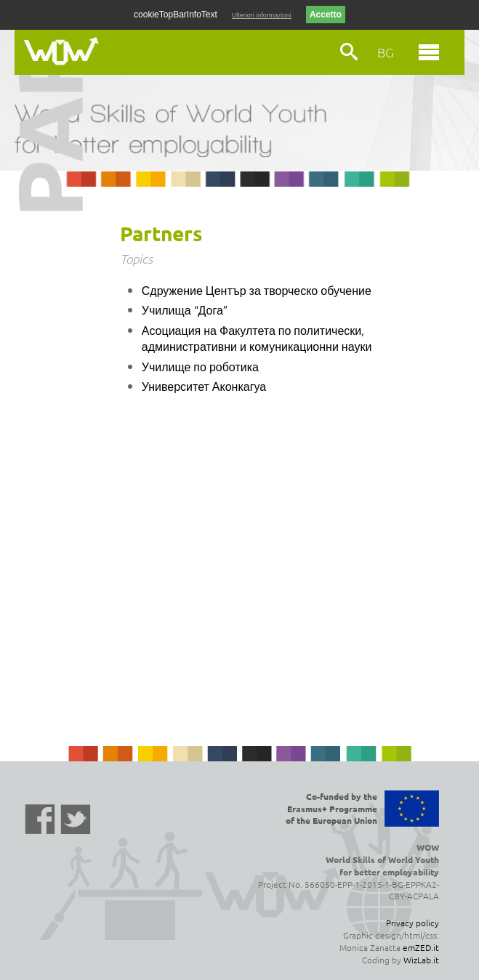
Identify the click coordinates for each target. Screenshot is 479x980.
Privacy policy (412, 923)
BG (386, 52)
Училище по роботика (200, 366)
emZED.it (421, 947)
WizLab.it (421, 960)
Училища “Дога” (185, 309)
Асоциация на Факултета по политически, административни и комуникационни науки (257, 338)
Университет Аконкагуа (204, 386)
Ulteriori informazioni (262, 15)
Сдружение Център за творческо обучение (257, 290)
